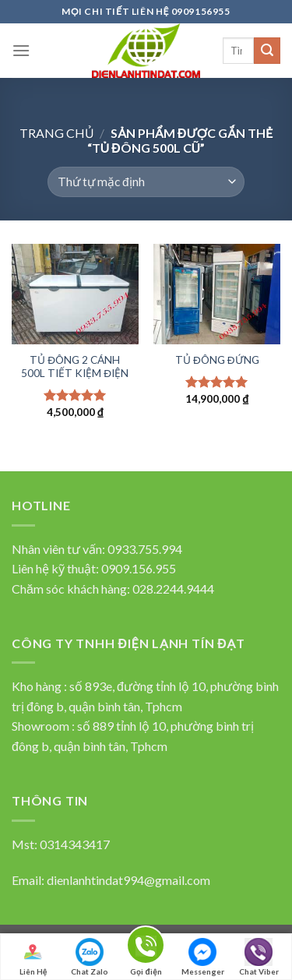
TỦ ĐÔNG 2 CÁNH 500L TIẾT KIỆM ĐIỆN (75, 367)
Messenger (203, 957)
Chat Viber (259, 957)
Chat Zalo (90, 957)
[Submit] (267, 51)
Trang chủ (57, 133)
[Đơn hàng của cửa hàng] (146, 182)
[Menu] (21, 50)
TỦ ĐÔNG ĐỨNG (217, 360)
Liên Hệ (33, 957)
